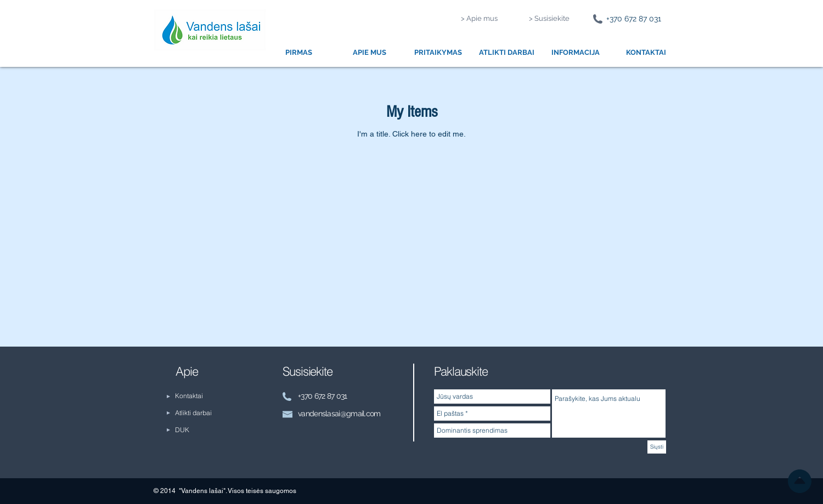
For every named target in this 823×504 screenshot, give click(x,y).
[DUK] (205, 430)
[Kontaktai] (195, 396)
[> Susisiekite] (549, 19)
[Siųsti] (657, 447)
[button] (370, 52)
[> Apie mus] (479, 19)
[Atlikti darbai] (205, 413)
